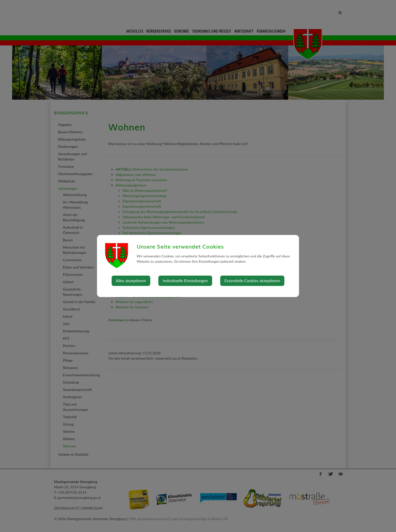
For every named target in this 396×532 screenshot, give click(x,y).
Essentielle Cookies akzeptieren (252, 281)
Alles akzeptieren (131, 281)
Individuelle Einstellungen (185, 281)
